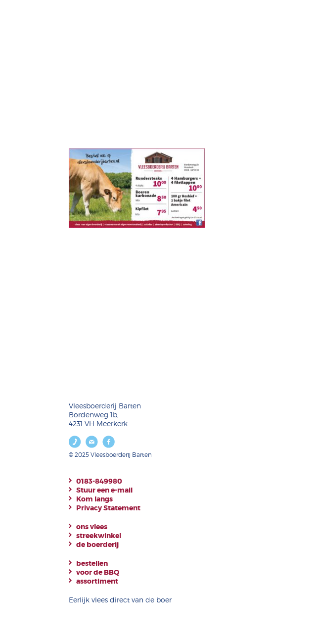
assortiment (97, 581)
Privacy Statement (108, 508)
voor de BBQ (98, 572)
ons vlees (92, 527)
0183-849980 (99, 481)
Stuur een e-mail (104, 490)
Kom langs (94, 499)
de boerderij (97, 545)
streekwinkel (99, 536)
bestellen (92, 563)
